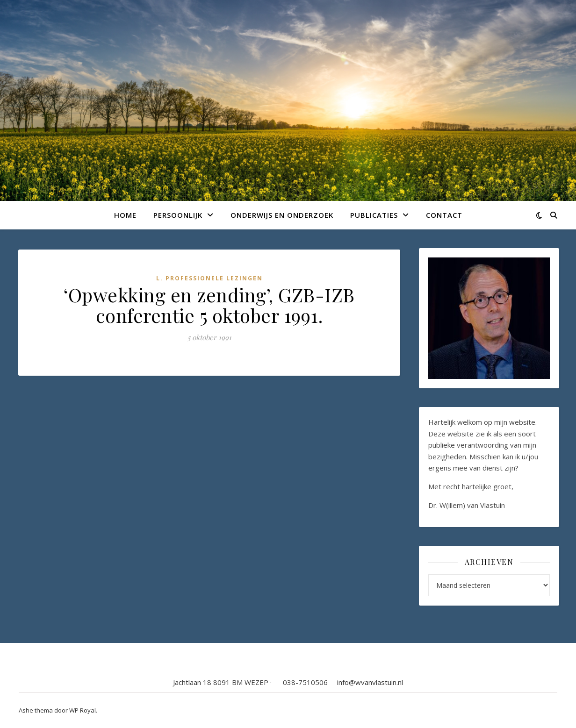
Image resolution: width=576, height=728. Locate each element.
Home (125, 215)
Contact (444, 215)
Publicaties (374, 215)
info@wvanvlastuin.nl (370, 682)
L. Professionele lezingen (209, 278)
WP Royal (83, 710)
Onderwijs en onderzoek (282, 215)
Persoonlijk (178, 215)
